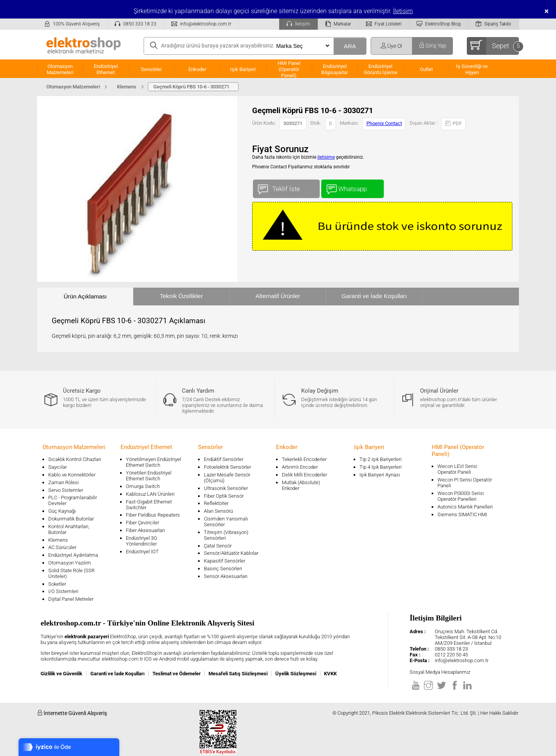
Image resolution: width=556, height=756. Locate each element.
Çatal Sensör (218, 546)
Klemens (58, 540)
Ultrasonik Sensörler (226, 488)
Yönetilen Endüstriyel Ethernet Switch (149, 476)
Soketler (57, 584)
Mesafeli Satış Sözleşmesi (238, 674)
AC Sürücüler (62, 547)
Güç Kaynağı (62, 511)
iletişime (326, 157)
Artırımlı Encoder (300, 467)
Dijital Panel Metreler (71, 599)
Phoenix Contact (384, 123)
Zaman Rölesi (64, 482)
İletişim (403, 11)
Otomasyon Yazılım (70, 563)
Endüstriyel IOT (142, 552)
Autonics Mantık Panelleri (465, 507)
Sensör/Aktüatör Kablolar (231, 553)
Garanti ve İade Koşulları (374, 296)
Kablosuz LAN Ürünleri (150, 494)
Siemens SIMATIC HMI (462, 514)
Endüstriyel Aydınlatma (73, 555)
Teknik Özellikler (181, 296)
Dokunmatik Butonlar (71, 519)
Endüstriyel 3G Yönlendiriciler (142, 541)
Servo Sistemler (66, 490)
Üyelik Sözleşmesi (296, 674)
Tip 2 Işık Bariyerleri (381, 459)
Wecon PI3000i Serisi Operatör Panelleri (461, 496)
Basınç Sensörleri (223, 569)
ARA (350, 46)
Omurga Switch (143, 486)
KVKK (330, 674)
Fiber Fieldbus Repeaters (153, 515)
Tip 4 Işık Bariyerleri (381, 467)
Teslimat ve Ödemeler (177, 674)
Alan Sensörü (218, 511)
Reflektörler (216, 503)
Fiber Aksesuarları (145, 530)
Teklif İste (286, 187)
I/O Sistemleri (63, 591)
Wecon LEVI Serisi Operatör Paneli (457, 469)
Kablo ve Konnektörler (72, 475)
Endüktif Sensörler (224, 459)
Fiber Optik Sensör (224, 496)
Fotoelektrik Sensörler (227, 467)
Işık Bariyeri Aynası (380, 475)
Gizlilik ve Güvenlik (61, 674)
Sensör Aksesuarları (226, 576)
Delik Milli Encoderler (304, 475)
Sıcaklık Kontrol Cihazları (75, 459)
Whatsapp (352, 187)
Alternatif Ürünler (278, 296)
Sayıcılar (58, 467)
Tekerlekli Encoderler (304, 459)
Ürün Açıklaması (85, 296)
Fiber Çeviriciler (142, 523)
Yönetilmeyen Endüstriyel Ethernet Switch (153, 462)
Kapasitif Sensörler (225, 561)
